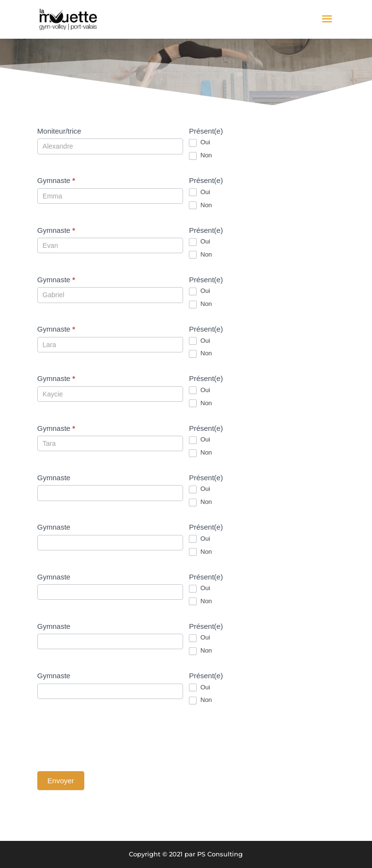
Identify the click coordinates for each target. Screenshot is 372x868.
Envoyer (61, 781)
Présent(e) (206, 131)
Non (200, 156)
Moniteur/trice (59, 131)
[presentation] (111, 738)
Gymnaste (56, 180)
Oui (200, 143)
